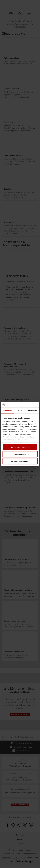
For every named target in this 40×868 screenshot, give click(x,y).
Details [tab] (20, 410)
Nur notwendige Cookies (20, 461)
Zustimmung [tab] (7, 410)
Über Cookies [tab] (32, 410)
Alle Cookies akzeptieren (20, 447)
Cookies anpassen (20, 454)
